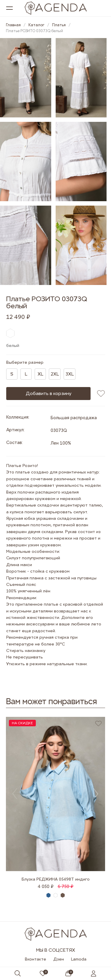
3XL (70, 374)
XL (40, 374)
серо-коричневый (63, 895)
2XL (55, 374)
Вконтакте (36, 959)
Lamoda (79, 959)
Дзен (59, 959)
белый (56, 896)
